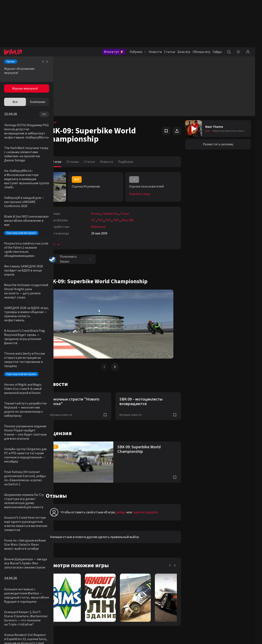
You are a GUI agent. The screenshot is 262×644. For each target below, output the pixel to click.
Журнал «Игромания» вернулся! (20, 71)
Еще (67, 244)
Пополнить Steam (75, 259)
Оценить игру (145, 194)
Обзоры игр (201, 52)
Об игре (67, 162)
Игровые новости (73, 415)
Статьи (170, 52)
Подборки (137, 162)
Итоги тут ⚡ (114, 52)
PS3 (120, 220)
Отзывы (84, 162)
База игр (184, 52)
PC (105, 220)
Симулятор (122, 214)
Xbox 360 (139, 220)
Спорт (137, 214)
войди (133, 512)
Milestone (110, 227)
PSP (128, 220)
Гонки (107, 214)
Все (15, 102)
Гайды (217, 52)
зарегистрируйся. (157, 512)
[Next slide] (125, 367)
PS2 (112, 220)
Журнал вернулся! (25, 89)
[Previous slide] (114, 367)
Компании (38, 102)
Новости (155, 52)
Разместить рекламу (218, 144)
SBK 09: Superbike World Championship (145, 449)
